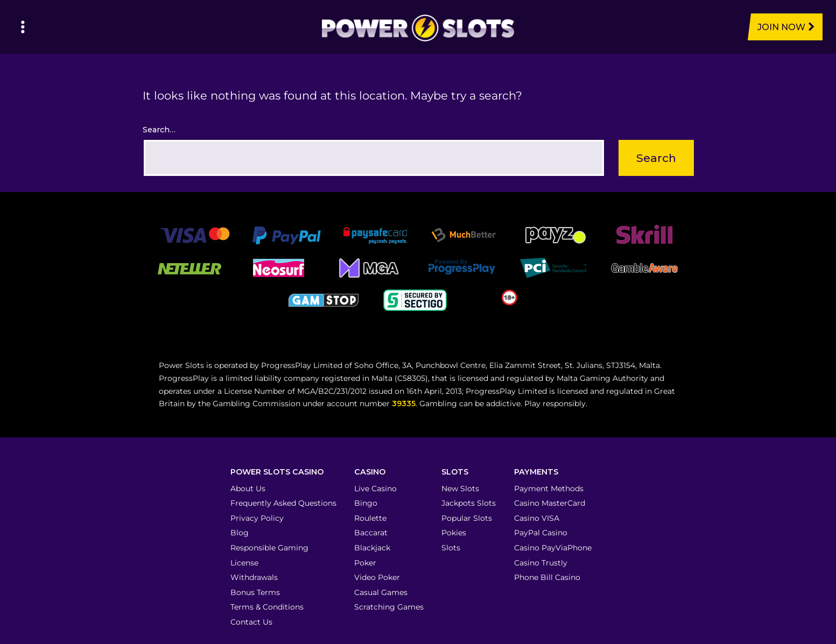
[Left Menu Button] (23, 27)
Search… (159, 130)
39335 (404, 404)
